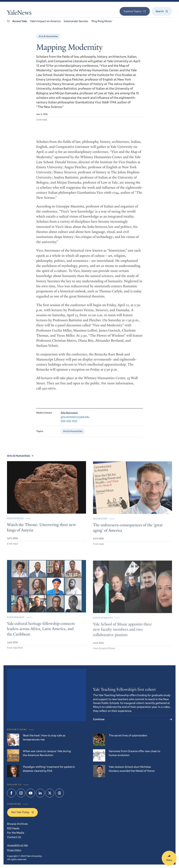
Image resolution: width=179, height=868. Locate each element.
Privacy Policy (14, 850)
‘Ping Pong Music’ (102, 21)
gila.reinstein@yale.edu (75, 420)
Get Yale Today (22, 812)
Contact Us (14, 837)
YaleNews (19, 13)
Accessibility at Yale (17, 845)
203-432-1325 (69, 424)
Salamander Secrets (76, 21)
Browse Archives (17, 824)
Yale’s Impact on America (45, 21)
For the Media (16, 833)
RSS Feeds (13, 828)
